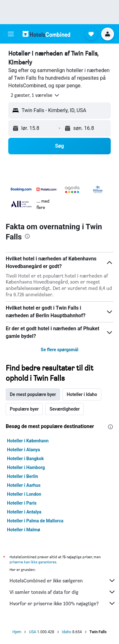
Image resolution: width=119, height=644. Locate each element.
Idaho (67, 632)
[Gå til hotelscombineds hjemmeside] (46, 34)
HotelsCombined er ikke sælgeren (63, 580)
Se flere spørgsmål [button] (59, 350)
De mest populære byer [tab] (33, 394)
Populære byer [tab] (24, 409)
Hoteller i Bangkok (25, 459)
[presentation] (27, 236)
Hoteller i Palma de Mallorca (35, 521)
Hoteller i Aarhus (24, 485)
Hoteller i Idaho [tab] (82, 394)
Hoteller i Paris (22, 503)
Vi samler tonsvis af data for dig (63, 592)
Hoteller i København (28, 441)
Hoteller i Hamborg (26, 467)
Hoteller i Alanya (23, 450)
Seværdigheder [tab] (65, 409)
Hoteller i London (24, 494)
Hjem (17, 632)
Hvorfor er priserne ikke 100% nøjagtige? (63, 603)
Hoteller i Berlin (23, 476)
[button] (11, 34)
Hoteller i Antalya (24, 512)
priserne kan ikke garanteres (33, 562)
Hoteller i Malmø (23, 530)
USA (33, 632)
